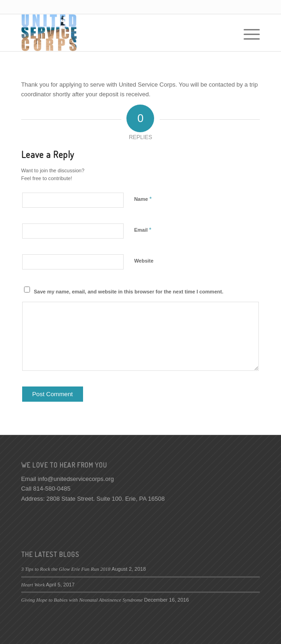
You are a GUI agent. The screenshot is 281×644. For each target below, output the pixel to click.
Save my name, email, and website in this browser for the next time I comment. (129, 292)
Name (143, 199)
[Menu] (247, 33)
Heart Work (33, 585)
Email (143, 230)
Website (144, 261)
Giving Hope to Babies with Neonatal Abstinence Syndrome (82, 600)
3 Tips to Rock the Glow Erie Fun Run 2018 (66, 569)
